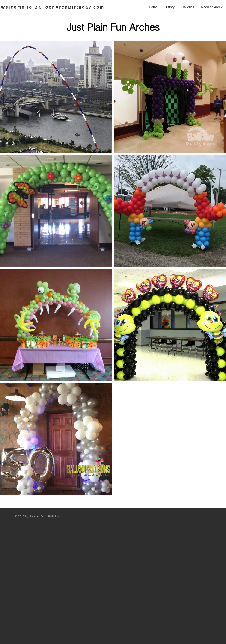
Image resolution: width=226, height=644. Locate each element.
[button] (188, 7)
